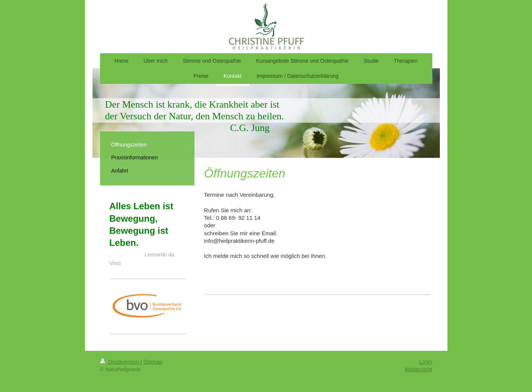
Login (426, 362)
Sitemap (153, 362)
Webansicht (419, 369)
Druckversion (120, 362)
